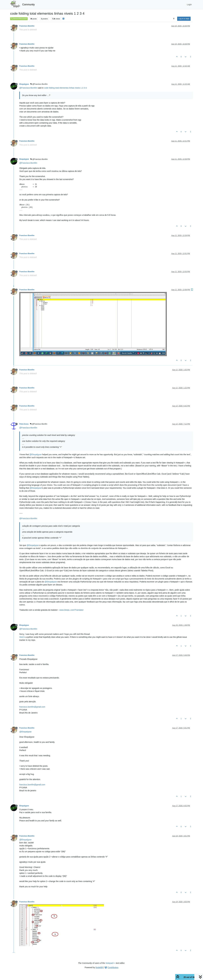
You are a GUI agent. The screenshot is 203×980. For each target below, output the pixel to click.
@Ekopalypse (36, 454)
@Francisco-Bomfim (28, 88)
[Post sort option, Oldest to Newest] (174, 19)
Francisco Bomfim (27, 26)
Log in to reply (184, 19)
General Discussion (19, 19)
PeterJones (24, 424)
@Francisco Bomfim (39, 84)
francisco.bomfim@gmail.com (32, 707)
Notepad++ (110, 963)
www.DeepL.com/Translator (71, 610)
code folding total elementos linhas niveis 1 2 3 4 (65, 88)
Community (29, 5)
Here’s (22, 637)
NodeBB (99, 967)
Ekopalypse (24, 84)
